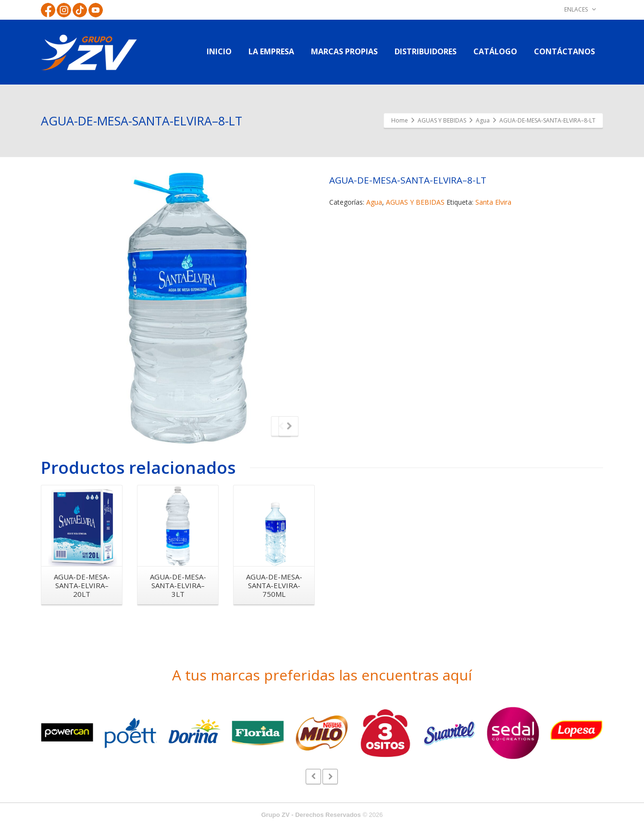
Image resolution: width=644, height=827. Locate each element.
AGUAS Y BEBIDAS (415, 202)
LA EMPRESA (271, 51)
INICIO (219, 51)
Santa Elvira (493, 202)
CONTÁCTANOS (564, 51)
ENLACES (580, 9)
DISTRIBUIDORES (426, 51)
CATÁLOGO (495, 51)
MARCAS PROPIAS (344, 51)
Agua (374, 202)
